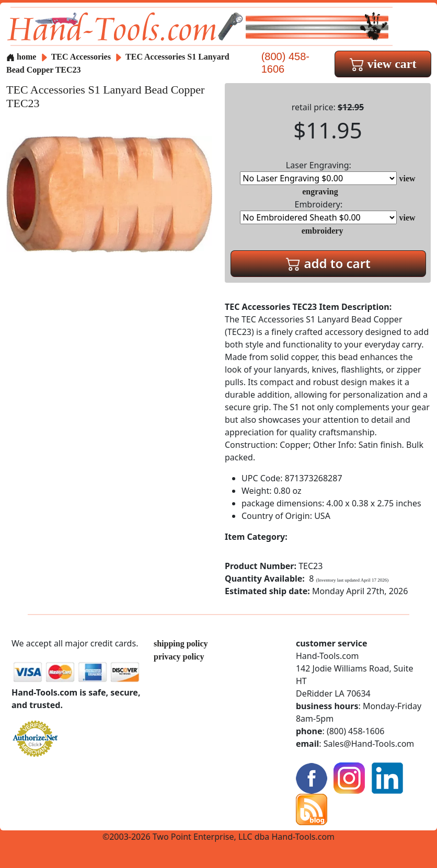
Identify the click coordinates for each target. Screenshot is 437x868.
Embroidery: (318, 211)
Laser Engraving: (318, 172)
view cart (383, 64)
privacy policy (179, 657)
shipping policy (181, 644)
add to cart (328, 263)
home (21, 57)
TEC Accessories (82, 57)
